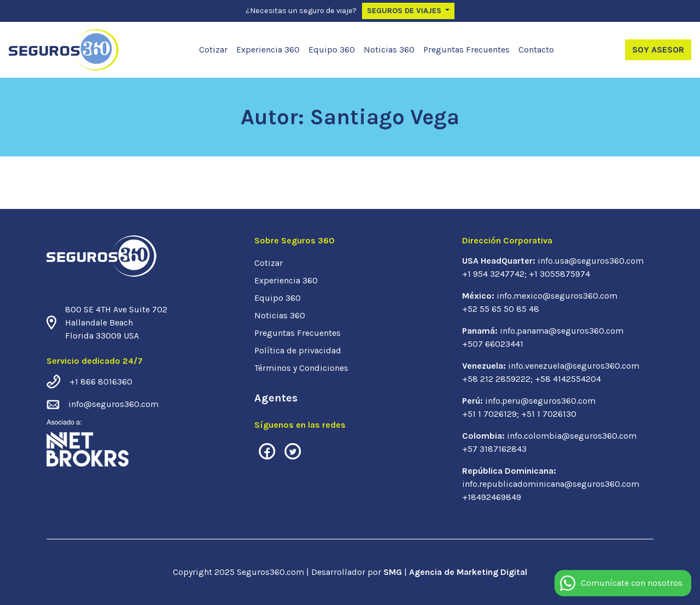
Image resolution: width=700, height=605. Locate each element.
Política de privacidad (298, 350)
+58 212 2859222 (496, 379)
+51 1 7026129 (489, 414)
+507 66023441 (493, 344)
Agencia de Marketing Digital (468, 572)
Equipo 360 (332, 50)
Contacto (536, 50)
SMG (394, 572)
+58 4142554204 (568, 379)
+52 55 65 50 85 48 (501, 309)
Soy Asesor (658, 50)
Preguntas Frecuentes (466, 50)
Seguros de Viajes (405, 11)
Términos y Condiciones (301, 368)
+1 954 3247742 (493, 274)
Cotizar (213, 50)
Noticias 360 (389, 50)
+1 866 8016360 (101, 382)
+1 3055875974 (559, 274)
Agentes (276, 398)
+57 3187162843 (494, 449)
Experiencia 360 (268, 50)
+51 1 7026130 (549, 414)
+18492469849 (492, 497)
